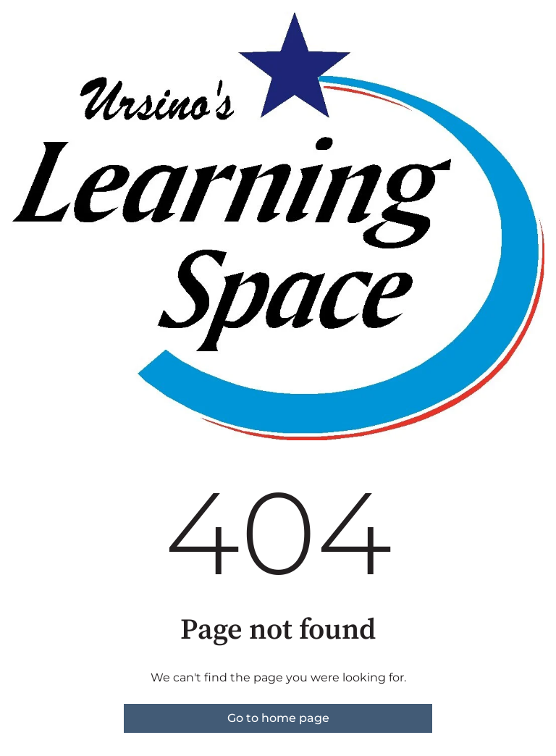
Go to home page (278, 718)
